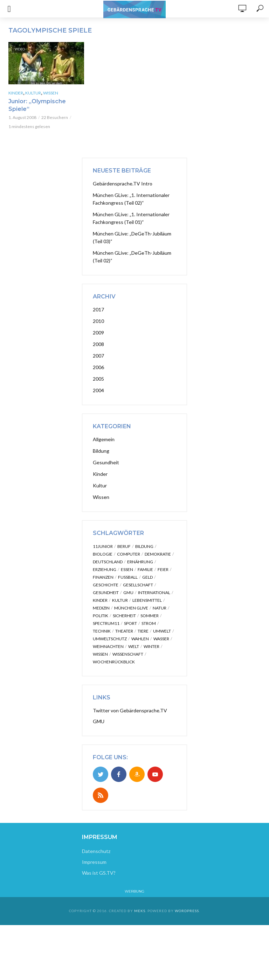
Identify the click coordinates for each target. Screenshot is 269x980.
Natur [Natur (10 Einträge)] (160, 608)
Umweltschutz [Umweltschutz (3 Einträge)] (110, 639)
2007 (98, 356)
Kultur (33, 93)
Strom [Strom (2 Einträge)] (149, 623)
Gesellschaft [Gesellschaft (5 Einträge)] (138, 585)
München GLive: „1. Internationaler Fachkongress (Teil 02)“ (131, 199)
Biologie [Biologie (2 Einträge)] (103, 554)
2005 (98, 379)
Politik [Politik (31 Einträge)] (101, 616)
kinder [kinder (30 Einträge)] (100, 600)
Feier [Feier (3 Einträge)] (163, 569)
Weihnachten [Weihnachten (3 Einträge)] (108, 646)
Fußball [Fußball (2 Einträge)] (128, 577)
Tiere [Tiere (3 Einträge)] (143, 631)
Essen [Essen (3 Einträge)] (127, 569)
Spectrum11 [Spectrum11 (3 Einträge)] (106, 623)
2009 (98, 333)
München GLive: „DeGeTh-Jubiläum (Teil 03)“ (132, 237)
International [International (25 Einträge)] (154, 593)
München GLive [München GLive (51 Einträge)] (131, 608)
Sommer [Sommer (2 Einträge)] (150, 616)
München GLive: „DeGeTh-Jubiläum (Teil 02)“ (132, 257)
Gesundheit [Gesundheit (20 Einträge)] (106, 593)
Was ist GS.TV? (99, 873)
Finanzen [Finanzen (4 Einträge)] (103, 577)
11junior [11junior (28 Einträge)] (103, 546)
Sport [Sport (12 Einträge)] (130, 623)
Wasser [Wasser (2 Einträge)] (161, 639)
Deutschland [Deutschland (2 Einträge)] (108, 562)
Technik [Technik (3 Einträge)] (102, 631)
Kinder (16, 93)
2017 (98, 309)
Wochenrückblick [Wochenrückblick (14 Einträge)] (114, 662)
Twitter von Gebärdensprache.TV (130, 710)
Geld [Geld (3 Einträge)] (147, 577)
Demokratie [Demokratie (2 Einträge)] (158, 554)
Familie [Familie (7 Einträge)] (145, 569)
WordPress (187, 911)
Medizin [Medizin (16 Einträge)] (101, 608)
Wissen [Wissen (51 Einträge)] (100, 654)
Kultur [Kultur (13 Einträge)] (120, 600)
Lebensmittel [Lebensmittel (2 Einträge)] (147, 600)
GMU (99, 721)
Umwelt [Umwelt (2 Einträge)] (162, 631)
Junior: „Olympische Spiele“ (37, 105)
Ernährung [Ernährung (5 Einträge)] (140, 562)
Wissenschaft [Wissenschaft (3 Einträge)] (128, 654)
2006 (98, 367)
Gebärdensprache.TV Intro (123, 184)
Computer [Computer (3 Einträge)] (129, 554)
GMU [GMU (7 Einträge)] (128, 593)
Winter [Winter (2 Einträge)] (151, 646)
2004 (98, 390)
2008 (98, 344)
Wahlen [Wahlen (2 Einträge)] (140, 639)
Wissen (51, 93)
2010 (98, 321)
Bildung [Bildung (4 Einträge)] (144, 546)
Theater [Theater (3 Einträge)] (124, 631)
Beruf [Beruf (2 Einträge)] (124, 546)
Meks (140, 911)
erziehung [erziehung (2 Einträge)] (105, 569)
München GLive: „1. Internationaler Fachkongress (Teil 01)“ (131, 218)
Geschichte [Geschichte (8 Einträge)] (106, 585)
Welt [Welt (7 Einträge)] (134, 646)
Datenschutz (96, 851)
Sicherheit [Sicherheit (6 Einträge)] (124, 616)
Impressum (94, 862)
